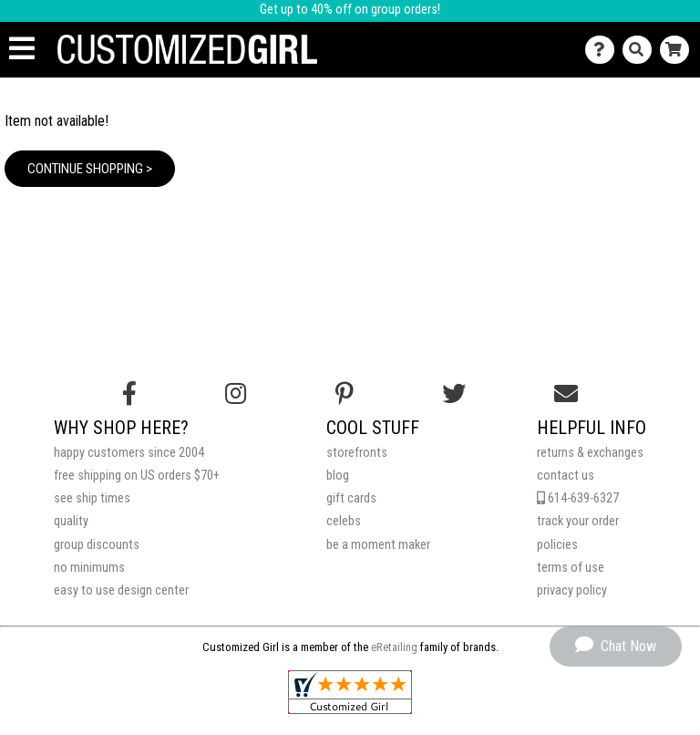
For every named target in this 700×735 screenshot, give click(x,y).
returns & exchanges (590, 453)
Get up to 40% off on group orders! (350, 10)
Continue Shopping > (90, 169)
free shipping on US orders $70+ (137, 476)
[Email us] (566, 394)
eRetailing (394, 647)
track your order (578, 521)
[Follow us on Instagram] (236, 394)
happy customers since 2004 (129, 453)
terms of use (571, 568)
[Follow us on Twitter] (454, 394)
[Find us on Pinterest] (345, 394)
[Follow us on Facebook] (129, 394)
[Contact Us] (604, 50)
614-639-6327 (578, 498)
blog (338, 476)
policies (557, 545)
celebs (344, 521)
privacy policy (572, 590)
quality (71, 521)
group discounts (97, 545)
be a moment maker (378, 545)
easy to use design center (121, 590)
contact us (566, 476)
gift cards (351, 498)
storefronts (357, 453)
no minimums (89, 568)
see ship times (92, 498)
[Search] (641, 50)
